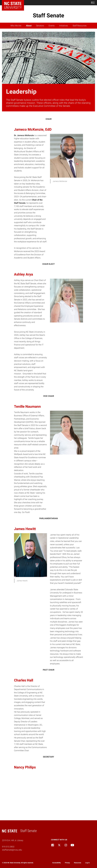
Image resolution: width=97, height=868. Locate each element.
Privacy (67, 863)
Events (52, 26)
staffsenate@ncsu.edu (12, 850)
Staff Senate (48, 15)
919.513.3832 (8, 847)
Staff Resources (80, 26)
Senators (40, 26)
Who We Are (16, 26)
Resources (78, 863)
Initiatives (64, 26)
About (29, 26)
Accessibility (57, 863)
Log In (87, 863)
